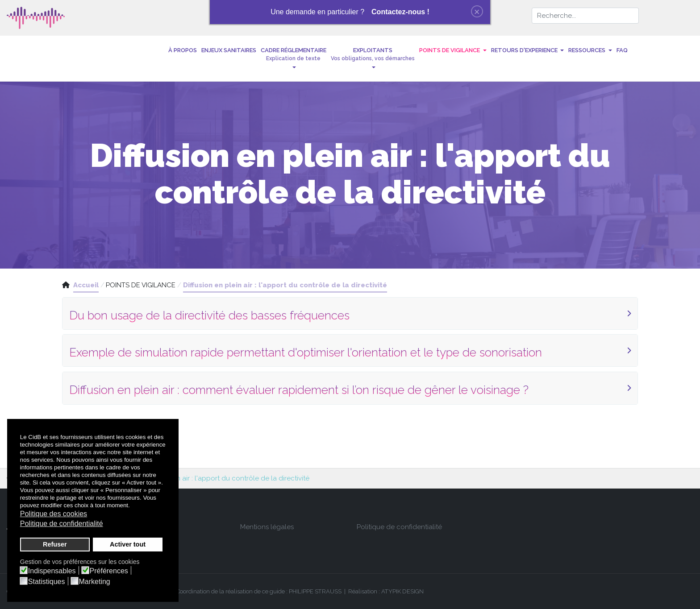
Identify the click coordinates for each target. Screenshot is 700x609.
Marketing (95, 582)
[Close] (477, 11)
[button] (294, 58)
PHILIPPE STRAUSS (315, 591)
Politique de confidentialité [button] (62, 524)
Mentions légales (267, 527)
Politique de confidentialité (399, 527)
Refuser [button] (55, 544)
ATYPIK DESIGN (402, 591)
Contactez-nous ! (400, 12)
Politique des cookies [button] (54, 514)
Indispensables (52, 571)
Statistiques (47, 582)
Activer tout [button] (128, 544)
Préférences (109, 571)
